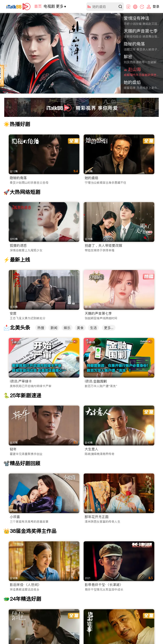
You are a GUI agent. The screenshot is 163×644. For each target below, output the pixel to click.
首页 (38, 6)
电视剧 (49, 6)
